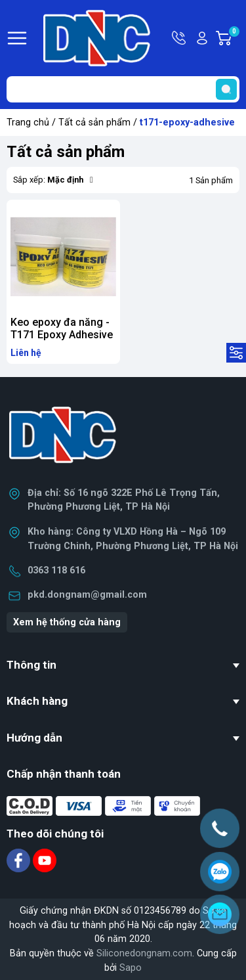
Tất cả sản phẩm (94, 122)
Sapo (131, 968)
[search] (226, 89)
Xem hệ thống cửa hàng (67, 622)
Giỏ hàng (234, 38)
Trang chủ (28, 122)
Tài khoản (202, 38)
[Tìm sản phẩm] (123, 89)
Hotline (180, 38)
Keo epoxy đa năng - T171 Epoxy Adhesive (62, 328)
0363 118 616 (56, 570)
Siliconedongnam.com (144, 953)
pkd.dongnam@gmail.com (87, 595)
